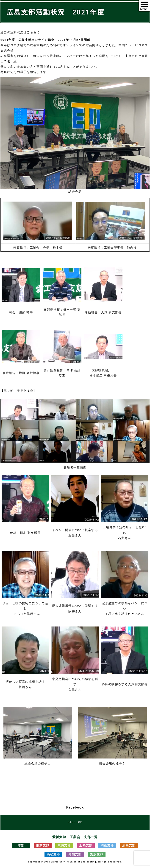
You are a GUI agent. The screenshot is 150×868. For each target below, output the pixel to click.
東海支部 (64, 845)
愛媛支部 (96, 854)
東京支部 (43, 845)
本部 (21, 845)
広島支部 (129, 845)
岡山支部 (107, 845)
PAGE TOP (75, 822)
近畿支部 (86, 845)
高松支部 (53, 854)
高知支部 (75, 854)
